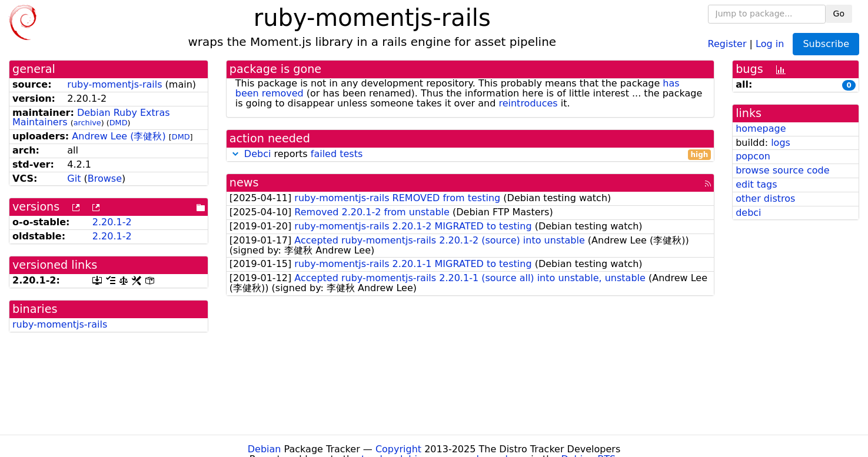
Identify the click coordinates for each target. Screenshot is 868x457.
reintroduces (528, 103)
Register (727, 43)
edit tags (756, 184)
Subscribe (826, 44)
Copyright (398, 449)
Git (74, 179)
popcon (753, 156)
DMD (119, 123)
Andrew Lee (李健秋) (119, 136)
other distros (765, 199)
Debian (265, 449)
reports (470, 154)
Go (839, 14)
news (244, 183)
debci (748, 213)
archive (87, 123)
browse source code (782, 170)
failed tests (337, 154)
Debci (258, 154)
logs (781, 143)
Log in (770, 43)
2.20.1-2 (112, 222)
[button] (235, 154)
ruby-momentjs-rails (114, 84)
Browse (105, 179)
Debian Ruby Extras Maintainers (91, 118)
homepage (761, 129)
